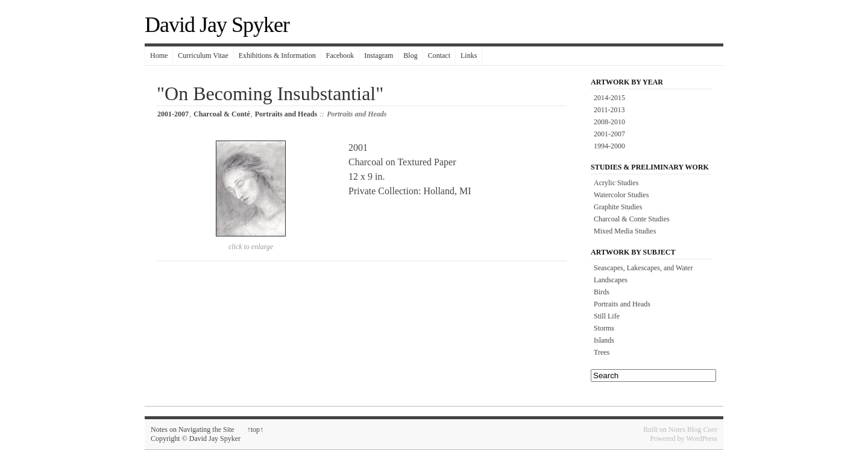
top (255, 429)
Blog (410, 55)
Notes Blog (685, 429)
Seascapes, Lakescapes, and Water (643, 268)
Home (159, 55)
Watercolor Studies (621, 195)
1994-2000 (609, 146)
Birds (602, 292)
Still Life (607, 316)
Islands (604, 340)
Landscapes (611, 280)
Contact (439, 55)
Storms (604, 328)
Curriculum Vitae (203, 55)
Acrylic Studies (616, 183)
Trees (602, 352)
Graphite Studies (618, 207)
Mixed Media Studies (625, 231)
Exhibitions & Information (277, 55)
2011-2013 (609, 110)
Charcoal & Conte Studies (632, 219)
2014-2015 (609, 98)
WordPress (702, 439)
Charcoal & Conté (222, 114)
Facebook (340, 55)
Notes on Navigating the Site (193, 429)
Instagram (379, 55)
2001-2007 (173, 114)
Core (710, 429)
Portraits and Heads (286, 114)
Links (469, 55)
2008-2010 (609, 122)
